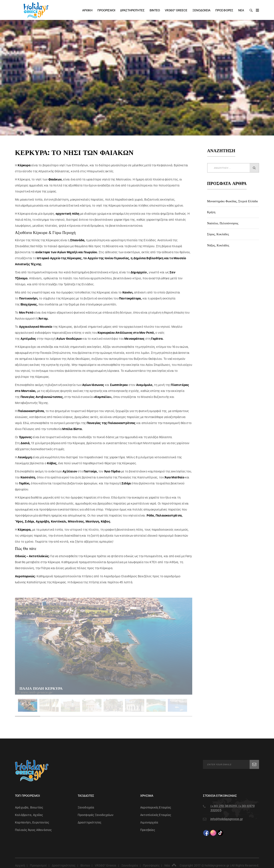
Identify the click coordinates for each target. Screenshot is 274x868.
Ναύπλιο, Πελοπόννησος (223, 223)
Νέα (241, 10)
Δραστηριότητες (132, 10)
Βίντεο (155, 10)
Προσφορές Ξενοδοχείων (96, 815)
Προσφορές (224, 10)
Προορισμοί (106, 10)
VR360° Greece (176, 10)
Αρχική (87, 10)
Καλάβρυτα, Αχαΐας (29, 815)
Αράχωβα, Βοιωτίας (29, 807)
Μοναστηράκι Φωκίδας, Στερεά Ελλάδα (233, 201)
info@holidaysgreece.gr (227, 819)
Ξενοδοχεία (201, 10)
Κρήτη (211, 212)
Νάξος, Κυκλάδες (218, 245)
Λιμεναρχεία (149, 822)
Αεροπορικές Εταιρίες (156, 807)
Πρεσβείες (148, 830)
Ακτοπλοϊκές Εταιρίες (156, 815)
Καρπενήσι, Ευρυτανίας (32, 822)
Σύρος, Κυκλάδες (218, 234)
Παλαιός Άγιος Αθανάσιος (33, 830)
